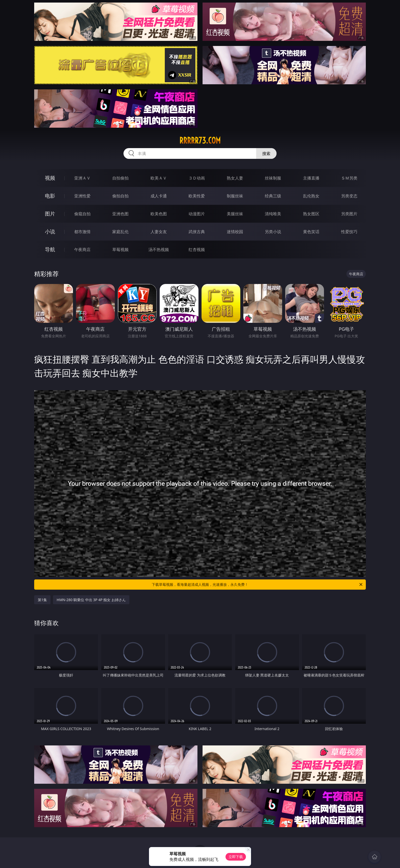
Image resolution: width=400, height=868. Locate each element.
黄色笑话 (311, 232)
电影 (50, 196)
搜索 (266, 153)
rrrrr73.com (200, 140)
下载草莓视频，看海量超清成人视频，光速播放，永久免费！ (258, 585)
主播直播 (311, 178)
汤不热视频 (159, 249)
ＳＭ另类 (349, 178)
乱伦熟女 (311, 196)
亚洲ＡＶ (82, 178)
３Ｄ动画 (197, 178)
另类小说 (273, 232)
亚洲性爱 (82, 196)
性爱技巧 (349, 232)
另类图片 (349, 214)
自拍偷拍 (120, 178)
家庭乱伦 (120, 232)
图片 (50, 214)
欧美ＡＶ (159, 178)
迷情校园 (235, 232)
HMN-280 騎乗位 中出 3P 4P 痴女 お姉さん (91, 600)
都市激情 (82, 232)
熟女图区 (311, 214)
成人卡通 (159, 196)
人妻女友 (159, 232)
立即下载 (236, 857)
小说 (50, 231)
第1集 (42, 600)
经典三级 (273, 196)
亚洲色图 (120, 214)
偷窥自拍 (82, 214)
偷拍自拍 (120, 196)
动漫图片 (197, 214)
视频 (50, 178)
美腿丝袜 (235, 214)
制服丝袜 (235, 196)
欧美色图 (159, 214)
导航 (50, 249)
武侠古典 (197, 232)
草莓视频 (120, 249)
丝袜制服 (273, 178)
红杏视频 (197, 249)
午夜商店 (82, 249)
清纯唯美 (273, 214)
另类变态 (349, 196)
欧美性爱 (197, 196)
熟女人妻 (235, 178)
